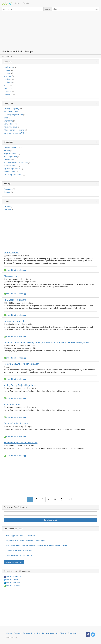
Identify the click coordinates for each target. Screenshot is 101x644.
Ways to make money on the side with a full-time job (25, 541)
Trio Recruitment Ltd (11, 148)
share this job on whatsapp (15, 270)
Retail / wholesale (10, 127)
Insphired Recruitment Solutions (16, 163)
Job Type (8, 184)
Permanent (8, 189)
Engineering (8, 121)
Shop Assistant (11, 276)
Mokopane (8, 76)
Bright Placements (11, 154)
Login (17, 3)
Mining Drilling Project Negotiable (20, 385)
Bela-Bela (7, 91)
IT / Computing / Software (13, 115)
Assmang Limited (10, 157)
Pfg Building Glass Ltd (12, 169)
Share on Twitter (11, 579)
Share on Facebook (12, 576)
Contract (7, 192)
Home (9, 633)
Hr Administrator (12, 253)
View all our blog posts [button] (14, 562)
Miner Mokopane (12, 404)
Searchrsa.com (9, 172)
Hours (6, 201)
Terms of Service (68, 633)
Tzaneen (7, 73)
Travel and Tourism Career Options (19, 555)
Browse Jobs (29, 633)
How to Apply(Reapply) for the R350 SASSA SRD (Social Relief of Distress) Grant (36, 545)
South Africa (8, 67)
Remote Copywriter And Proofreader (21, 364)
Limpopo (7, 70)
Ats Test (7, 151)
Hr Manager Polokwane (15, 300)
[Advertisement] (50, 30)
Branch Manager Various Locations (21, 443)
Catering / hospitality (11, 109)
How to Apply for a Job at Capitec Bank (20, 536)
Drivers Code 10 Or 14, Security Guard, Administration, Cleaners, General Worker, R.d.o (46, 342)
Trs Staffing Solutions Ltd (13, 175)
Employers (8, 142)
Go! (96, 9)
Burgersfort (8, 94)
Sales (6, 118)
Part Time (7, 210)
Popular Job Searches (48, 633)
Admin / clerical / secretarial (14, 130)
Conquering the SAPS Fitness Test (19, 550)
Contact (17, 633)
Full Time (7, 207)
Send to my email (50, 520)
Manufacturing (9, 124)
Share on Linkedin (12, 582)
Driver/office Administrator (16, 423)
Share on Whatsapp (12, 585)
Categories (8, 103)
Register (26, 3)
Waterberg (8, 88)
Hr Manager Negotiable (15, 321)
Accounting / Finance (12, 112)
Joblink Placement (11, 166)
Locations (8, 62)
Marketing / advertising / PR (14, 133)
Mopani (7, 85)
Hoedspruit (8, 82)
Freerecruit (8, 160)
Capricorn (7, 79)
